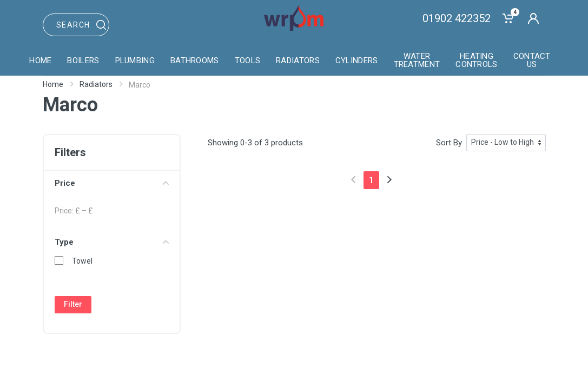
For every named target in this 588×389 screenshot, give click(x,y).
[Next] (389, 180)
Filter (73, 304)
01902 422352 (457, 18)
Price (112, 183)
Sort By (449, 143)
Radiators (96, 84)
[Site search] (76, 25)
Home (53, 84)
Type (112, 242)
